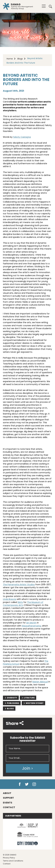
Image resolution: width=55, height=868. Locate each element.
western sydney (33, 703)
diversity (11, 698)
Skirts (20, 602)
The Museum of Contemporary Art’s (23, 604)
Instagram (34, 784)
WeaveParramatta (31, 626)
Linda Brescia (10, 599)
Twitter (27, 784)
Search (50, 6)
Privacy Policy (9, 858)
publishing (12, 703)
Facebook (20, 784)
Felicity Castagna (22, 137)
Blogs (20, 59)
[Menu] (44, 6)
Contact (7, 864)
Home (10, 59)
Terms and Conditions (13, 861)
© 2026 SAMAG (10, 855)
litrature (28, 698)
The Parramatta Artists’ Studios (19, 585)
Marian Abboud (40, 682)
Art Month (31, 623)
